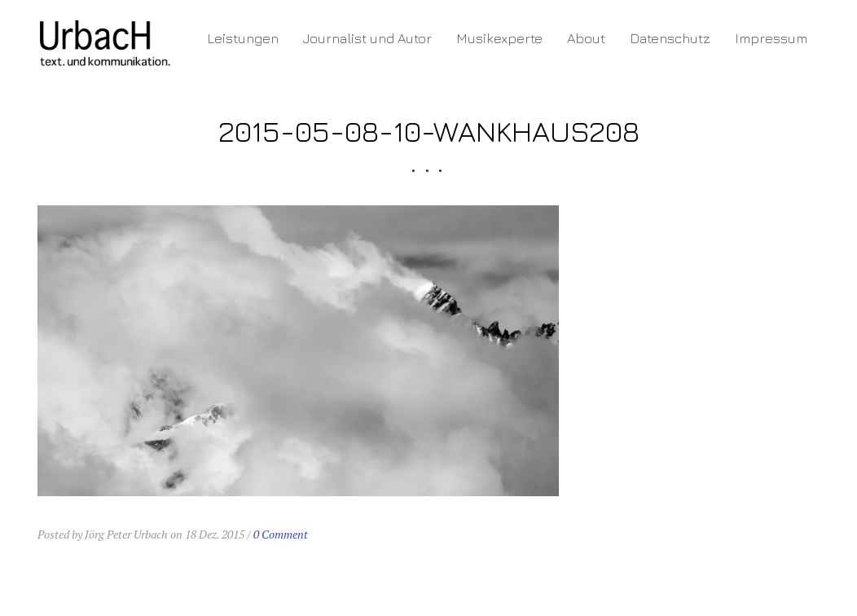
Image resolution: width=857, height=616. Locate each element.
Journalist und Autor (367, 38)
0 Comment (281, 534)
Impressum (771, 38)
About (586, 38)
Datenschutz (670, 38)
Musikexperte (499, 38)
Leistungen (243, 38)
